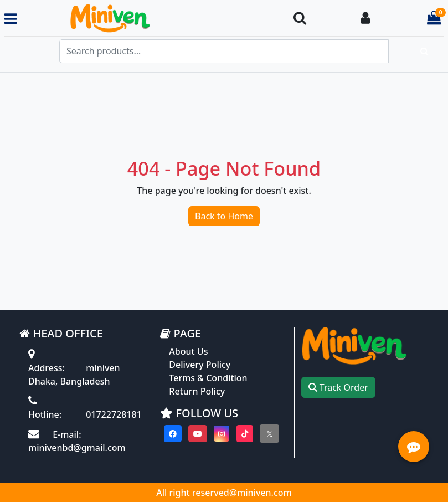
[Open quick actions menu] (414, 447)
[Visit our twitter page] (269, 434)
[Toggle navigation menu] (11, 19)
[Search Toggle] (300, 19)
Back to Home (224, 216)
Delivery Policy (200, 365)
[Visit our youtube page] (198, 434)
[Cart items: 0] (434, 19)
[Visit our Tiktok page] (245, 434)
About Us (188, 351)
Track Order (338, 387)
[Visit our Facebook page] (173, 434)
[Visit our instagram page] (222, 434)
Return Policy (197, 391)
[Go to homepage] (150, 19)
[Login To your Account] (365, 19)
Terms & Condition (208, 378)
